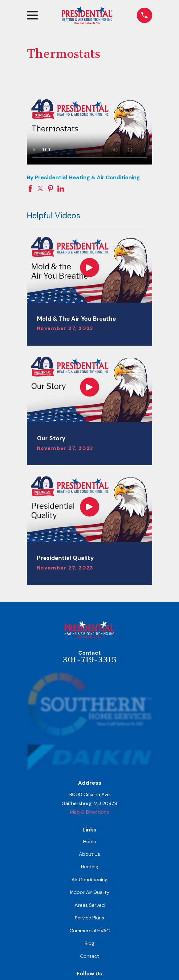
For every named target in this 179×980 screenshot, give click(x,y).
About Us (89, 854)
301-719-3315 (89, 660)
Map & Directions (89, 812)
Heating (90, 867)
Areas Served (90, 905)
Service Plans (89, 918)
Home (90, 841)
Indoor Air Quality (90, 892)
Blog (89, 943)
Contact (90, 956)
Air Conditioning (89, 880)
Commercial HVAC (90, 931)
